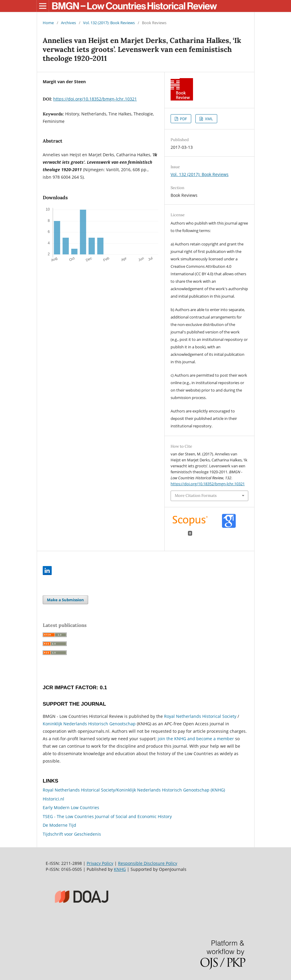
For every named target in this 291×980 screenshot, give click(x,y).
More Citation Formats (196, 496)
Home (48, 23)
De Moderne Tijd (59, 825)
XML (209, 119)
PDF (183, 119)
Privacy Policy (100, 863)
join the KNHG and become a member (196, 739)
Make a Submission (65, 600)
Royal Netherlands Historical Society (200, 716)
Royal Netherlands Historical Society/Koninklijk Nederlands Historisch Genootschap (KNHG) (134, 790)
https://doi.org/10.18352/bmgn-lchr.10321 (95, 99)
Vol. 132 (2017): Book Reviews (109, 23)
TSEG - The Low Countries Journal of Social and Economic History (107, 816)
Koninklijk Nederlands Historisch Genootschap (89, 724)
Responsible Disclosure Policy (148, 863)
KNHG (120, 869)
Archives (68, 23)
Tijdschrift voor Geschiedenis (72, 834)
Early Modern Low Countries (71, 807)
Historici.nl (53, 799)
